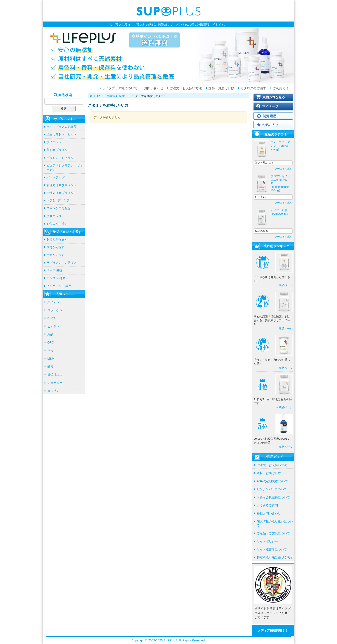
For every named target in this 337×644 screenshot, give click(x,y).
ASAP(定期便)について (272, 481)
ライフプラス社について (119, 88)
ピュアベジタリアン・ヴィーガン (65, 168)
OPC (51, 342)
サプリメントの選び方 (62, 263)
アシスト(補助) (56, 278)
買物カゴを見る (274, 97)
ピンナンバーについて (272, 489)
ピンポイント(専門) (60, 286)
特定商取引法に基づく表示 (275, 557)
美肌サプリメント (59, 150)
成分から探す (56, 247)
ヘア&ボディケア (58, 200)
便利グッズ (54, 216)
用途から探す (56, 255)
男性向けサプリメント (62, 193)
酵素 (50, 367)
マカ (50, 350)
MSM (51, 359)
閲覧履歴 (270, 116)
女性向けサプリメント (62, 185)
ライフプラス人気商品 (62, 127)
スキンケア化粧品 (59, 208)
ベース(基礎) (55, 270)
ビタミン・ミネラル (60, 158)
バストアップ (56, 177)
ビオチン (53, 326)
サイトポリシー (267, 541)
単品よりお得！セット (62, 134)
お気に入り (270, 125)
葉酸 (50, 334)
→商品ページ (284, 285)
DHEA (52, 318)
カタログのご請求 (253, 88)
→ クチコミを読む (282, 169)
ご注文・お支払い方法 (185, 88)
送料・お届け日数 (221, 88)
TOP (97, 96)
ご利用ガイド (282, 88)
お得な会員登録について (273, 497)
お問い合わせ (153, 88)
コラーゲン (55, 310)
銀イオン (53, 302)
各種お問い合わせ (269, 513)
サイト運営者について (272, 549)
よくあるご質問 (267, 505)
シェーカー (55, 383)
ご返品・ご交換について (273, 533)
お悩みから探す (57, 224)
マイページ (270, 106)
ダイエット (54, 142)
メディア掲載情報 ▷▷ (273, 630)
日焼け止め (55, 374)
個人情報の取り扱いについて (275, 523)
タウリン (53, 391)
